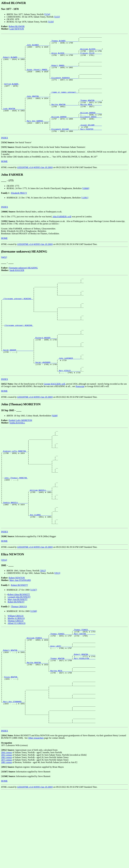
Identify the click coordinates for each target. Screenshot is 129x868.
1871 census (7, 837)
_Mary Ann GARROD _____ (38, 138)
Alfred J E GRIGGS (17, 681)
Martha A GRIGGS (16, 676)
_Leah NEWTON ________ (13, 123)
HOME (4, 181)
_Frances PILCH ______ (91, 57)
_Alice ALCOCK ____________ (64, 57)
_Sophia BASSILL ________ (15, 556)
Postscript (80, 425)
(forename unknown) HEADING (23, 287)
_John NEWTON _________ (38, 109)
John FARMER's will (62, 236)
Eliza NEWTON (11, 745)
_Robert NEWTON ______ (13, 713)
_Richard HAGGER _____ (46, 369)
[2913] (57, 631)
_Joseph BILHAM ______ (91, 143)
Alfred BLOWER (12, 94)
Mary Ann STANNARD (20, 638)
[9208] (55, 454)
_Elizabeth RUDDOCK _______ (64, 86)
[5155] (57, 17)
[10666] (86, 208)
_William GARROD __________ (64, 133)
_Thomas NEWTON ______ (91, 113)
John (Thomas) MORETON (16, 526)
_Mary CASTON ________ (84, 693)
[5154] (47, 14)
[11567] (34, 648)
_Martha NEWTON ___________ (64, 118)
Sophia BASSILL (17, 461)
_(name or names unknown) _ (64, 104)
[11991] (85, 217)
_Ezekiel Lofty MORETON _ (15, 494)
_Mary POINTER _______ (91, 148)
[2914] (4, 618)
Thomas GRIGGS (19, 664)
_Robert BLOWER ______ (13, 62)
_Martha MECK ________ (91, 118)
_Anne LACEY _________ (61, 708)
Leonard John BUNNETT (19, 655)
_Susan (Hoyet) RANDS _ (38, 76)
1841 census (7, 830)
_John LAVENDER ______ (69, 394)
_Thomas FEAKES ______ (84, 688)
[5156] (51, 22)
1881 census (7, 840)
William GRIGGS (16, 674)
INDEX (5, 157)
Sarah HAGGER (17, 290)
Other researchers (36, 815)
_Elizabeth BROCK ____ (91, 133)
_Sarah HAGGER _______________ (18, 384)
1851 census (7, 832)
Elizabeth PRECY (19, 212)
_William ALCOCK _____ (91, 52)
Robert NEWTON (17, 636)
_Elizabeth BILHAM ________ (64, 148)
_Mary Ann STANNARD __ (13, 774)
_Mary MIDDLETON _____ (84, 722)
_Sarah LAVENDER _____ (46, 399)
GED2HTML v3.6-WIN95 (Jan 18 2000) (35, 187)
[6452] (4, 277)
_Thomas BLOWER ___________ (64, 42)
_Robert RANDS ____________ (64, 72)
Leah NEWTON (17, 29)
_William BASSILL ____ (40, 541)
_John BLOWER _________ (38, 47)
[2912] (43, 629)
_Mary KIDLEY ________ (69, 409)
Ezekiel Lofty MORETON (20, 459)
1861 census (7, 835)
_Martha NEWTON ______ (37, 727)
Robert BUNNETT (19, 643)
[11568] (34, 669)
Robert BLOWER (17, 26)
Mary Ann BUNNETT (18, 657)
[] (4, 162)
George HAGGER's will (54, 422)
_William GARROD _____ (91, 128)
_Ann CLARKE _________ (40, 571)
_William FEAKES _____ (37, 698)
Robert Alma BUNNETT (19, 652)
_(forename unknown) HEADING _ (18, 322)
